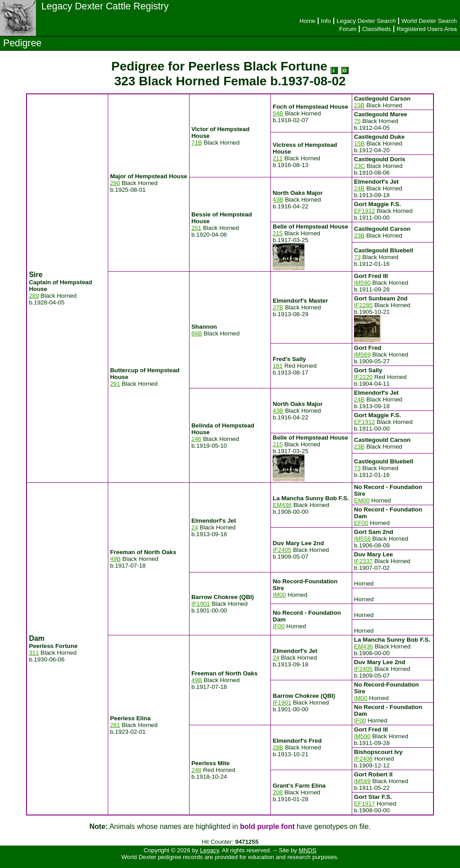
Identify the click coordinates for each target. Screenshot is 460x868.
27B (278, 307)
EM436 (282, 505)
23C (359, 166)
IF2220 (363, 377)
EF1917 (365, 804)
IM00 (279, 595)
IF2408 (363, 759)
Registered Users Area (427, 29)
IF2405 (282, 550)
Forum (348, 29)
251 (196, 228)
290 (115, 183)
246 (196, 439)
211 (278, 158)
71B (197, 143)
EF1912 (365, 211)
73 (357, 257)
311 (34, 653)
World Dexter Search (429, 21)
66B (197, 333)
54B (278, 113)
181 (278, 366)
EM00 (362, 500)
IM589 (362, 781)
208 (278, 792)
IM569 (362, 355)
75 (357, 121)
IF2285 (363, 305)
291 (115, 384)
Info (326, 21)
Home (307, 21)
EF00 (361, 523)
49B (115, 559)
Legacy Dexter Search (366, 21)
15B (359, 143)
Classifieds (376, 29)
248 (196, 770)
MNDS (307, 850)
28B (278, 747)
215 (278, 233)
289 (34, 296)
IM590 (362, 283)
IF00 (279, 626)
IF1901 (201, 604)
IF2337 (363, 561)
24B (359, 188)
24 (195, 527)
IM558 (362, 539)
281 (115, 725)
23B (359, 105)
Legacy (209, 850)
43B (278, 200)
